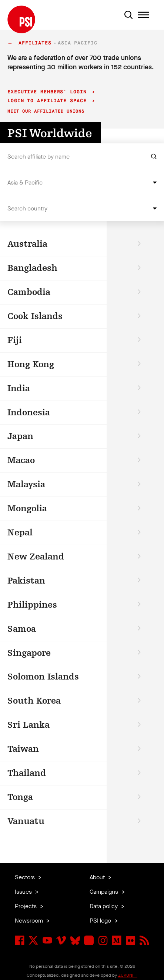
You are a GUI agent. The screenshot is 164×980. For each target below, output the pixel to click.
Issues (24, 892)
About (98, 877)
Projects (26, 906)
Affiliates (35, 43)
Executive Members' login (49, 92)
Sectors (26, 877)
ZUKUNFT (128, 975)
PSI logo (101, 921)
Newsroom (30, 921)
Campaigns (105, 892)
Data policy (104, 906)
